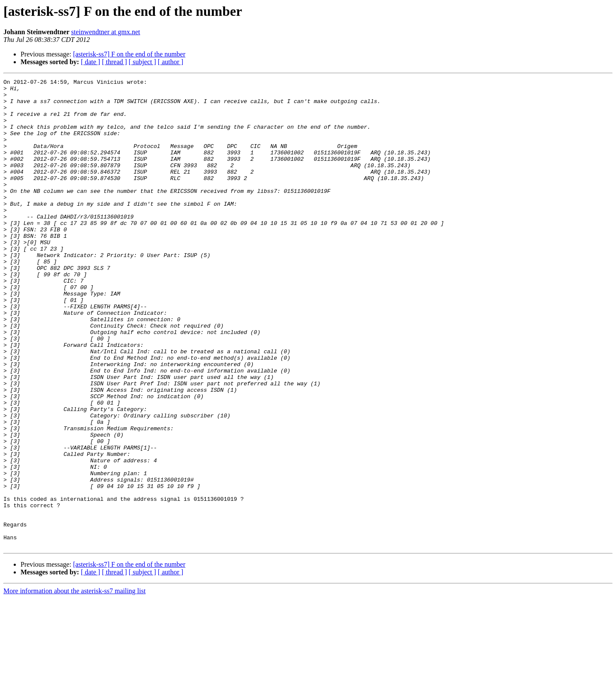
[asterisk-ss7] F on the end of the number (129, 54)
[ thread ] (114, 62)
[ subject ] (142, 62)
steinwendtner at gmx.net (105, 32)
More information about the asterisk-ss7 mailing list (74, 685)
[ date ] (90, 62)
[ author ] (171, 62)
